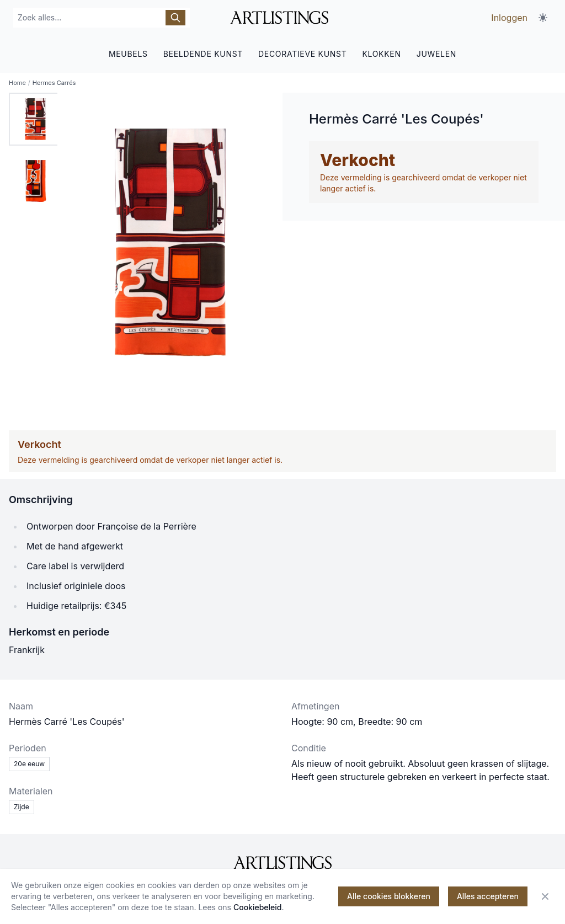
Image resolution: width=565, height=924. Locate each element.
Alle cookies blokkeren (389, 896)
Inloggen (509, 18)
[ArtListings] (282, 863)
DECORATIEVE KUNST (302, 54)
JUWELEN (436, 54)
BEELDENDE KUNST (203, 54)
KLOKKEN (381, 54)
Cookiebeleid (258, 907)
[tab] (35, 119)
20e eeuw (29, 764)
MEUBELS (128, 54)
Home (17, 83)
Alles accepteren (488, 896)
